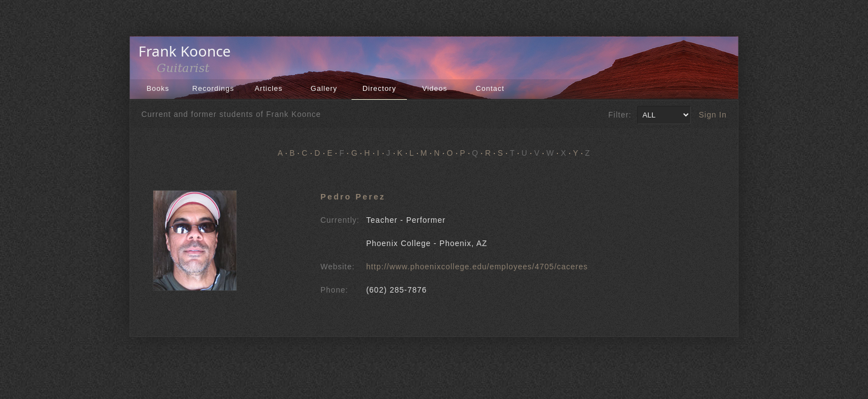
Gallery (324, 88)
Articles (269, 88)
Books (158, 88)
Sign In (713, 115)
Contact (490, 88)
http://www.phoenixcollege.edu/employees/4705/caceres (477, 267)
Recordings (213, 88)
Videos (435, 88)
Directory (379, 88)
